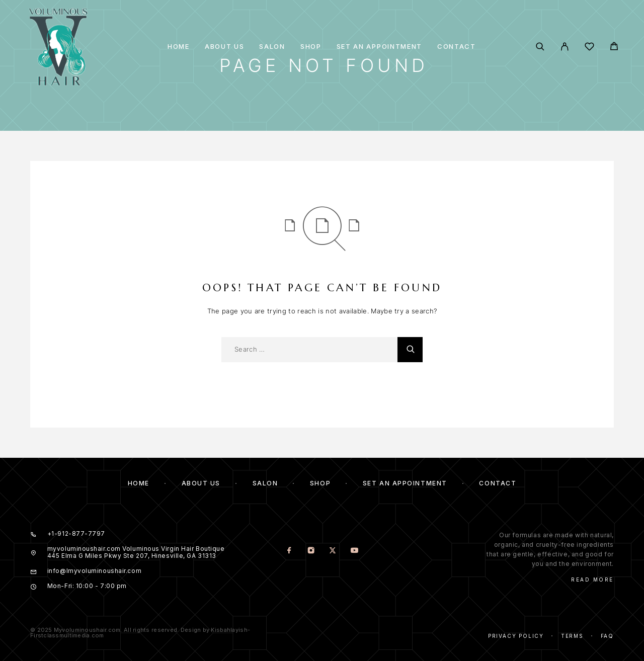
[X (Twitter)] (333, 551)
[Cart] (614, 48)
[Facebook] (290, 551)
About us (225, 47)
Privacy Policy (516, 636)
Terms (572, 636)
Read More (592, 580)
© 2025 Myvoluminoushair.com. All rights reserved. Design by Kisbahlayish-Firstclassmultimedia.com (140, 633)
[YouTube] (354, 551)
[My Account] (565, 47)
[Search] (540, 47)
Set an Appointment (379, 47)
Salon (272, 47)
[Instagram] (311, 551)
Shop (311, 47)
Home (179, 47)
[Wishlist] (589, 48)
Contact (457, 47)
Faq (607, 636)
